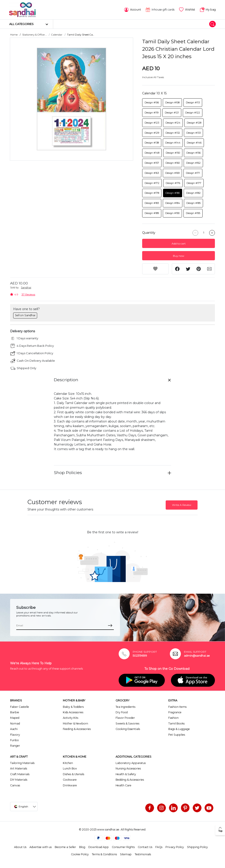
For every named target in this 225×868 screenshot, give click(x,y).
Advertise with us (41, 847)
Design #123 (152, 123)
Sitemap (126, 854)
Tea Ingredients (125, 707)
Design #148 (152, 153)
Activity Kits (71, 718)
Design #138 (152, 143)
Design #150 (173, 153)
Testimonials (143, 854)
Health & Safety (126, 774)
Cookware (70, 780)
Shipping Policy (197, 847)
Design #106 (152, 102)
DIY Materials (19, 780)
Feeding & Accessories (77, 729)
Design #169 (172, 173)
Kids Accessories (73, 712)
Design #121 (172, 113)
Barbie (15, 712)
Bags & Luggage (179, 729)
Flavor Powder (125, 718)
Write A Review (182, 505)
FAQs (159, 847)
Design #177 (194, 183)
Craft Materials (20, 774)
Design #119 (152, 113)
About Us (20, 847)
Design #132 (173, 133)
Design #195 (193, 213)
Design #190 (172, 213)
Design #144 (173, 143)
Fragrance (175, 712)
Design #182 (193, 193)
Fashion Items (177, 707)
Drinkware (70, 785)
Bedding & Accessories (130, 780)
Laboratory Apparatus (131, 763)
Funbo (15, 740)
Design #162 (193, 163)
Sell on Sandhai (25, 315)
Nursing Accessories (128, 768)
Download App (99, 847)
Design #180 (173, 193)
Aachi (14, 729)
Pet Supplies (177, 735)
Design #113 (193, 102)
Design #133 (193, 133)
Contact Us (145, 847)
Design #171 (193, 173)
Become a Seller (65, 847)
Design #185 (193, 203)
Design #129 (152, 133)
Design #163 (152, 173)
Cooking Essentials (128, 729)
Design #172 (152, 183)
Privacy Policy (175, 847)
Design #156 (193, 153)
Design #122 (193, 113)
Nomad (15, 723)
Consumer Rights (123, 847)
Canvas (15, 785)
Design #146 (194, 143)
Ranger (15, 746)
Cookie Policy (80, 854)
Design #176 (173, 183)
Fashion (173, 718)
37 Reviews (28, 294)
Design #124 (173, 123)
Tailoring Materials (22, 763)
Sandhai (26, 288)
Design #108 (172, 102)
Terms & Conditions (104, 854)
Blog (82, 847)
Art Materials (19, 768)
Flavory (15, 735)
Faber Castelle (20, 707)
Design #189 (152, 213)
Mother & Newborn (75, 723)
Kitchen (68, 763)
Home (14, 35)
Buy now (179, 256)
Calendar (57, 35)
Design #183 (152, 203)
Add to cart (179, 244)
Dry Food (122, 712)
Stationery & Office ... (34, 35)
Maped (15, 718)
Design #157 (152, 163)
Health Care (123, 785)
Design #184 (173, 203)
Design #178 (152, 193)
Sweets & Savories (127, 723)
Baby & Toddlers (73, 707)
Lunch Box (70, 768)
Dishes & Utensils (73, 774)
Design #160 (173, 163)
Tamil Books (176, 723)
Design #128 (194, 123)
